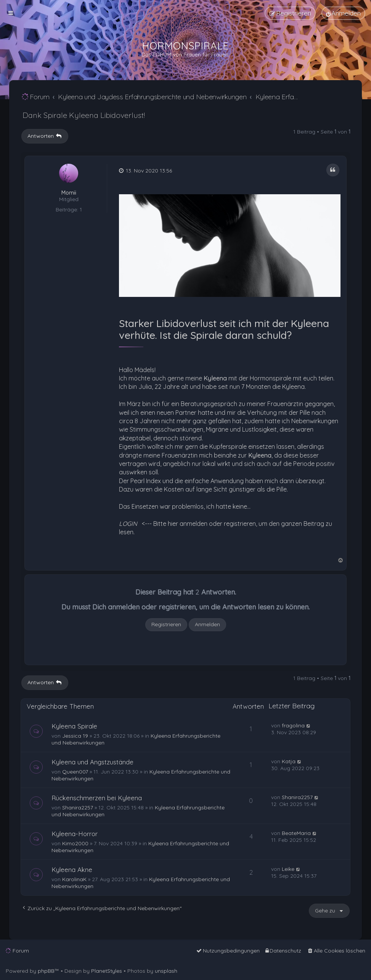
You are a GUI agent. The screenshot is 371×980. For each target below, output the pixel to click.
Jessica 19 (75, 736)
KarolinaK (74, 879)
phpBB (46, 971)
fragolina (293, 725)
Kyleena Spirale (74, 726)
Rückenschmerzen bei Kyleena (97, 798)
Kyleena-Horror (75, 834)
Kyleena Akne (72, 870)
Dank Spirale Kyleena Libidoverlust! (84, 115)
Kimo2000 (75, 843)
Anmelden (207, 624)
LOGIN (128, 524)
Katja (289, 761)
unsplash (166, 971)
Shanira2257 (78, 808)
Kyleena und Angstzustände (92, 762)
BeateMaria (296, 833)
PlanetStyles (107, 971)
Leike (288, 869)
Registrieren (166, 624)
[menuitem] (343, 13)
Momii (69, 193)
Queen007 (75, 772)
